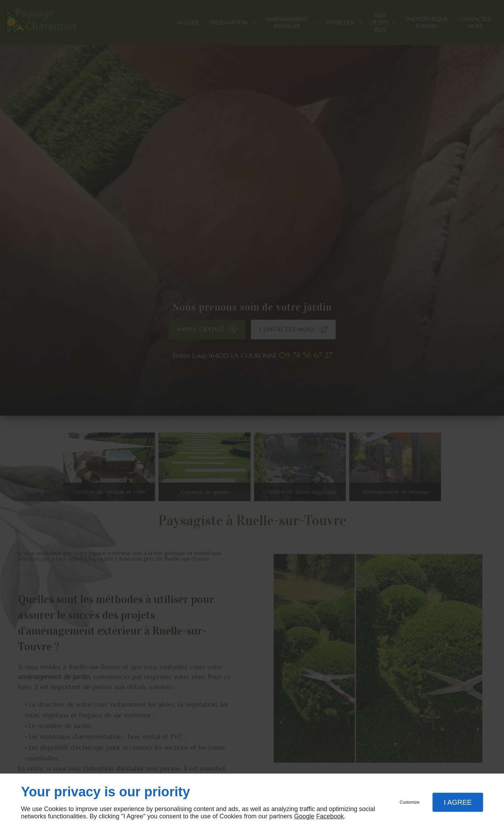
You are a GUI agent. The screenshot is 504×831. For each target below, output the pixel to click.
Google (304, 816)
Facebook (330, 816)
